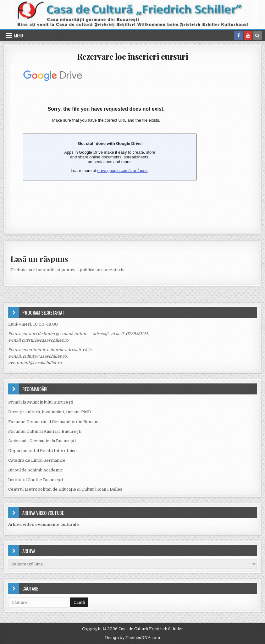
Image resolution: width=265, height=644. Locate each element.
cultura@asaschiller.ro (45, 356)
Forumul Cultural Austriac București (45, 431)
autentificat (49, 270)
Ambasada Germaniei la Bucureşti (42, 441)
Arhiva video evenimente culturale (44, 524)
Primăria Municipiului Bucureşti (41, 402)
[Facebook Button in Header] (239, 36)
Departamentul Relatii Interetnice (42, 451)
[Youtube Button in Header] (248, 36)
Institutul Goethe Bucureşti (36, 480)
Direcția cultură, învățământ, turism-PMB (50, 412)
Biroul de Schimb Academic (36, 470)
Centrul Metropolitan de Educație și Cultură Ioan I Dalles (65, 489)
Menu (19, 36)
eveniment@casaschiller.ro (35, 363)
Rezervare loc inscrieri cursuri (133, 56)
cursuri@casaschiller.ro (45, 340)
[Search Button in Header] (257, 36)
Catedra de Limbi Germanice (37, 460)
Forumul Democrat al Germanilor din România (54, 422)
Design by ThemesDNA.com (132, 638)
